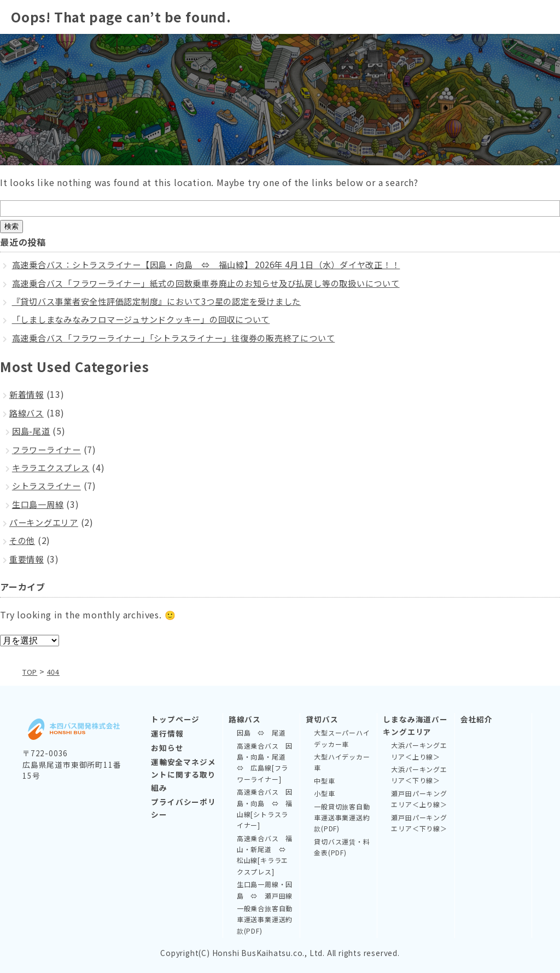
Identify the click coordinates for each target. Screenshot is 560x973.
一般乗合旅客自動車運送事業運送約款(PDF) (265, 919)
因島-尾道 (32, 431)
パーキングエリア (46, 522)
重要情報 (28, 559)
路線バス (28, 413)
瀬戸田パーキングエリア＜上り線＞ (419, 799)
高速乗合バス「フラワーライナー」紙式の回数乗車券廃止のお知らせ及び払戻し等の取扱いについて (219, 283)
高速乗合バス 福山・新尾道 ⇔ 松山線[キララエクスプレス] (265, 854)
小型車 (324, 793)
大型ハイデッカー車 (342, 762)
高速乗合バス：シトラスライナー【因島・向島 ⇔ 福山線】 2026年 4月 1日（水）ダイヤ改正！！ (220, 264)
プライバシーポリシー (183, 807)
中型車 (324, 780)
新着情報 (28, 394)
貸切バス (322, 719)
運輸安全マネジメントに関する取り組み (183, 774)
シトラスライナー (49, 485)
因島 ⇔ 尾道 (261, 732)
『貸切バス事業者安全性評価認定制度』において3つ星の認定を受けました (166, 301)
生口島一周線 (40, 504)
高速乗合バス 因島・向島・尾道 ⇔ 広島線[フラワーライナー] (265, 762)
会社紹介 (477, 719)
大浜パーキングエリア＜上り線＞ (419, 751)
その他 (23, 540)
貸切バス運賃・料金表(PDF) (342, 846)
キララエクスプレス (53, 467)
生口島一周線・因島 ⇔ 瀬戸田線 (265, 890)
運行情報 (167, 733)
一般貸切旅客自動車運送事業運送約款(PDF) (342, 817)
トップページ (175, 719)
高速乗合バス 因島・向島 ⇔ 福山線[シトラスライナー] (265, 808)
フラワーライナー (49, 449)
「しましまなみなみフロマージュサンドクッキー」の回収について (150, 319)
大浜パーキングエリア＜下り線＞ (419, 775)
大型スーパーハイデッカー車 (342, 738)
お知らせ (167, 748)
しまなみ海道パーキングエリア (415, 725)
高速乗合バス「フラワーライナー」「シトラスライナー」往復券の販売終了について (184, 338)
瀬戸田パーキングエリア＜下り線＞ (419, 822)
